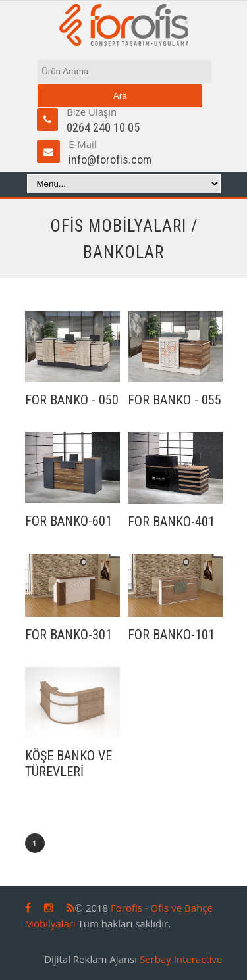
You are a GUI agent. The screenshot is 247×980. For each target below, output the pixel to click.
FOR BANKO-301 (69, 635)
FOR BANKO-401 (171, 522)
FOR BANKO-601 (69, 521)
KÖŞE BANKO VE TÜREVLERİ (69, 764)
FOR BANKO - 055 (175, 400)
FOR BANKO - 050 (72, 400)
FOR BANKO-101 (171, 635)
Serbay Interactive (181, 959)
